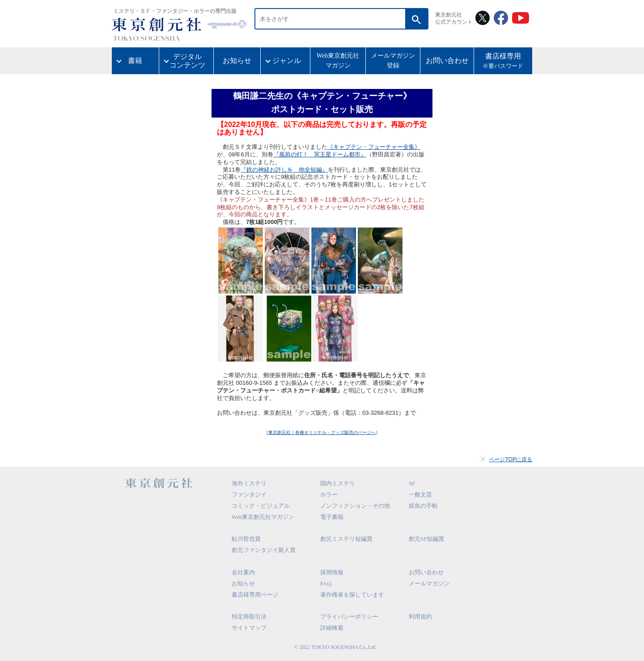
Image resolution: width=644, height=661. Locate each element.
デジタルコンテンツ (187, 61)
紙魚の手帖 (423, 506)
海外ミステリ (249, 483)
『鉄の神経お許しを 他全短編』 (284, 170)
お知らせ (237, 61)
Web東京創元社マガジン (338, 61)
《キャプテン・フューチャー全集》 (374, 147)
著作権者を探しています (352, 595)
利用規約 (420, 617)
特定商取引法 (249, 617)
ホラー (329, 495)
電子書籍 (332, 517)
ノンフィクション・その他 (355, 506)
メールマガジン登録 (393, 61)
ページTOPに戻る (511, 459)
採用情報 (332, 572)
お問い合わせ (447, 61)
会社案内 (243, 572)
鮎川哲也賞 (246, 539)
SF (412, 483)
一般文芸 (420, 495)
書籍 (135, 61)
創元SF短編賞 (426, 539)
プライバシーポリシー (349, 617)
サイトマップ (249, 628)
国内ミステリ (338, 483)
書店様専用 (503, 62)
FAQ (326, 583)
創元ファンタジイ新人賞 (264, 550)
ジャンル (287, 61)
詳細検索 (332, 628)
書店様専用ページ (255, 595)
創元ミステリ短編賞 (346, 539)
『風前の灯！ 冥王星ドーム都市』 (320, 154)
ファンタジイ (249, 495)
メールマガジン (429, 583)
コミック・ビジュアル (261, 506)
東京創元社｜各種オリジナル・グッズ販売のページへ (322, 432)
